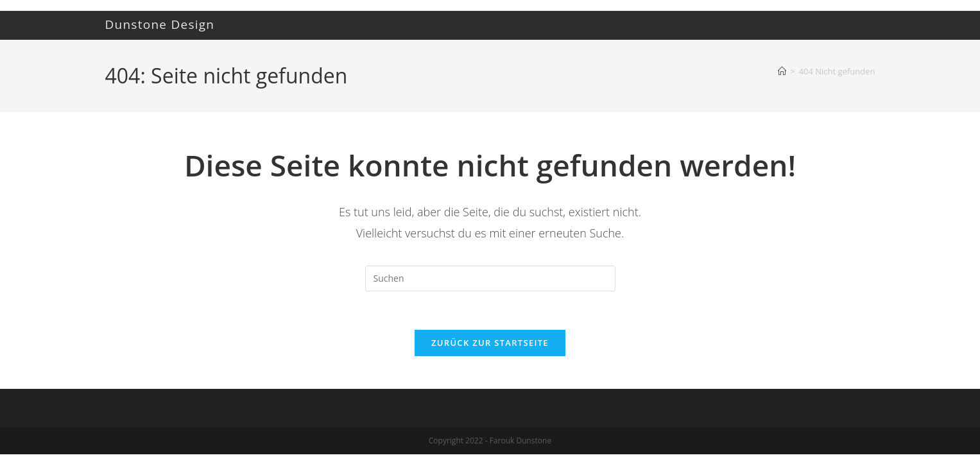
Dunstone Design (160, 24)
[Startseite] (782, 71)
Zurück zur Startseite (490, 343)
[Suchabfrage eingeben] (490, 278)
